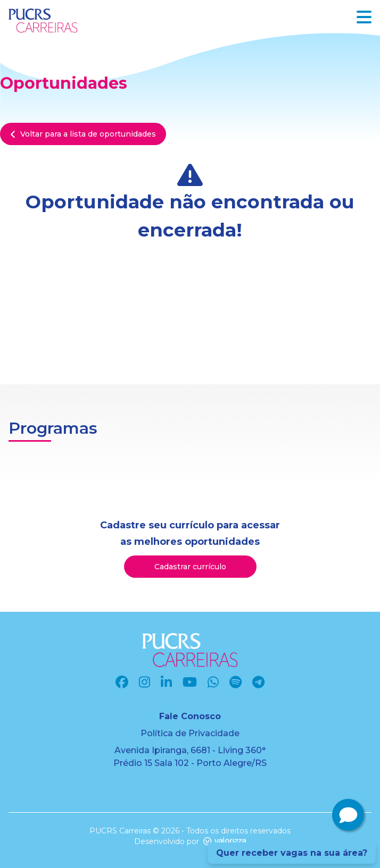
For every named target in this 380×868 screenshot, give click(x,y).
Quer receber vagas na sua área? (292, 853)
